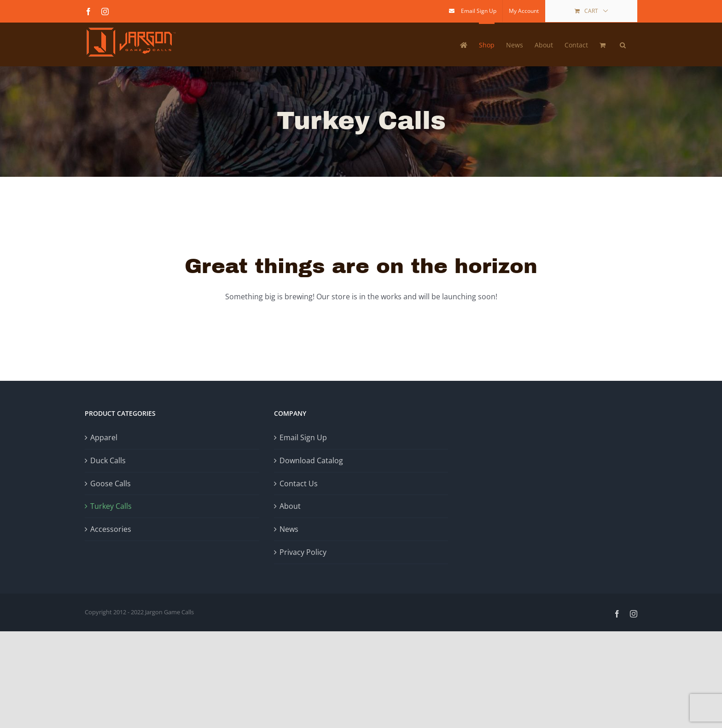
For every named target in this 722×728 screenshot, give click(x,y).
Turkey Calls (111, 506)
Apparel (104, 437)
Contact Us (299, 483)
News (289, 529)
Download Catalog (311, 460)
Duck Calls (108, 460)
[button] (623, 44)
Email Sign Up (303, 437)
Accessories (111, 529)
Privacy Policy (303, 552)
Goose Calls (111, 483)
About (290, 506)
